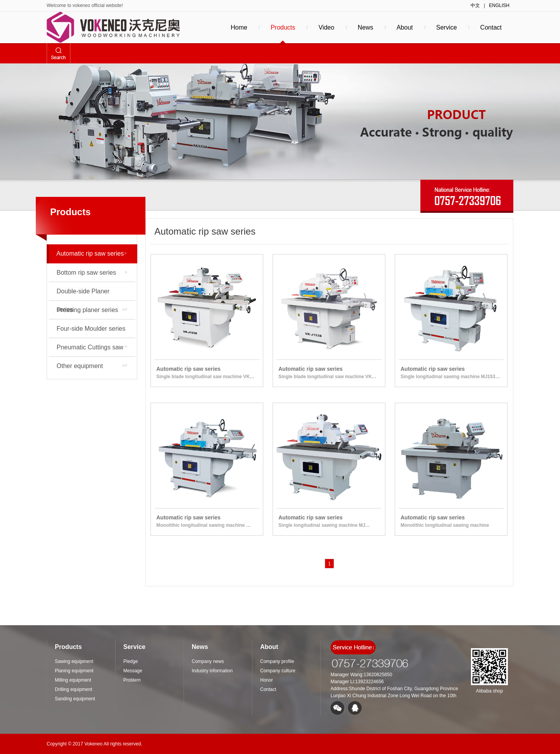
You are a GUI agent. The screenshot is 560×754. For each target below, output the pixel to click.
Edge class (70, 494)
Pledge (130, 661)
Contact (491, 27)
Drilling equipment (80, 421)
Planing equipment (81, 384)
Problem (132, 680)
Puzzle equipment (80, 476)
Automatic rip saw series (92, 253)
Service (447, 27)
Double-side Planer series (92, 294)
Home (239, 27)
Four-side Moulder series (92, 331)
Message (133, 671)
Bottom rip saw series (92, 273)
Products (283, 27)
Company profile (277, 661)
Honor (267, 680)
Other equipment (91, 366)
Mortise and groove (81, 457)
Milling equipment (79, 402)
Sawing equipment (80, 530)
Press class (71, 512)
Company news (208, 661)
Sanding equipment (82, 439)
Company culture (278, 671)
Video (326, 27)
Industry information (212, 671)
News (366, 27)
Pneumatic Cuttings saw (92, 350)
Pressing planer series (91, 310)
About (405, 27)
